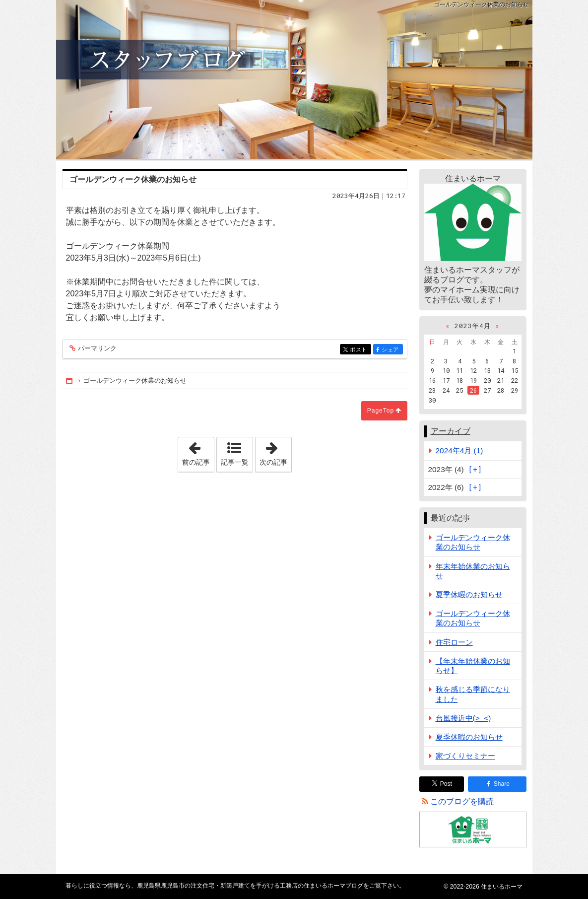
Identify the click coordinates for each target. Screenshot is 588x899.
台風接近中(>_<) (463, 718)
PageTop (381, 411)
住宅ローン (454, 642)
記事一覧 (235, 462)
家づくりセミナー (465, 756)
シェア (391, 350)
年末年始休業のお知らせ (473, 571)
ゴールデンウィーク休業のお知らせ (473, 542)
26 (473, 390)
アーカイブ (451, 431)
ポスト (359, 350)
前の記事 (198, 452)
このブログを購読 (462, 801)
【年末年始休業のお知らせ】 (473, 666)
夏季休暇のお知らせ (469, 594)
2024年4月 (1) (459, 450)
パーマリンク (97, 349)
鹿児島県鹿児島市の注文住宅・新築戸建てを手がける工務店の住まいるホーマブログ (294, 79)
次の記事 (275, 452)
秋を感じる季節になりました (473, 694)
